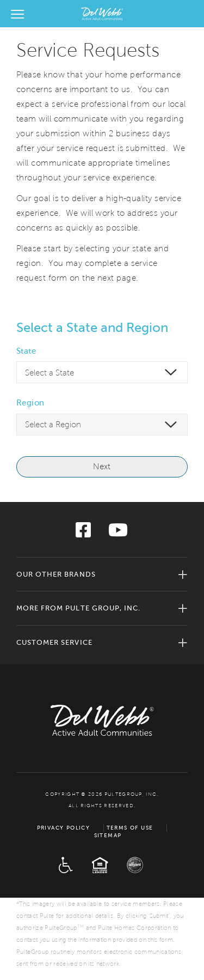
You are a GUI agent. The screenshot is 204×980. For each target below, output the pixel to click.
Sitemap (108, 835)
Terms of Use (130, 828)
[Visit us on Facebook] (83, 533)
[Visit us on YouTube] (118, 533)
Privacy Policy (64, 828)
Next (102, 467)
